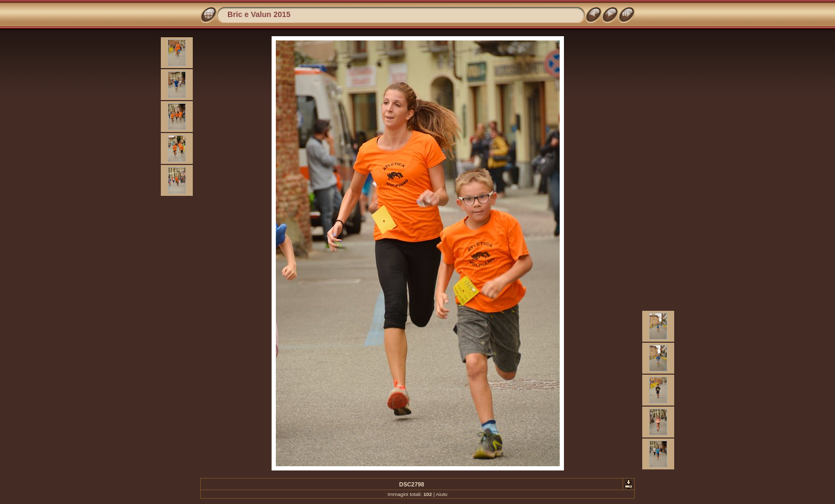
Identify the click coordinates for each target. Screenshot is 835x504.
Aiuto (441, 494)
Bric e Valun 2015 (259, 14)
